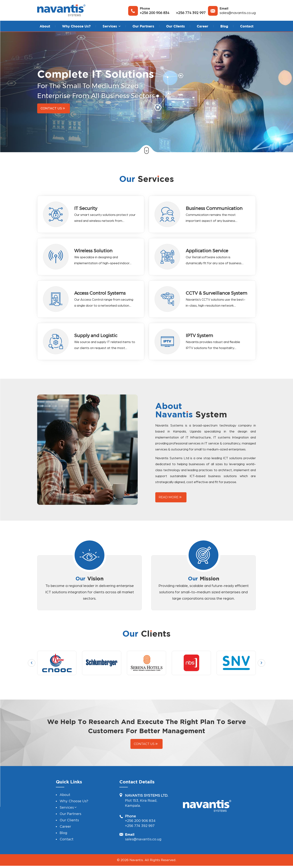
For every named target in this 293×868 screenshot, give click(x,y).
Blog (224, 26)
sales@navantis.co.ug (238, 13)
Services (67, 821)
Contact (247, 26)
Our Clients (175, 26)
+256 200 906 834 (155, 13)
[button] (119, 26)
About (45, 26)
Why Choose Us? (76, 26)
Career (203, 26)
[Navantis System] (61, 10)
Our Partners (143, 26)
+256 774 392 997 (191, 13)
